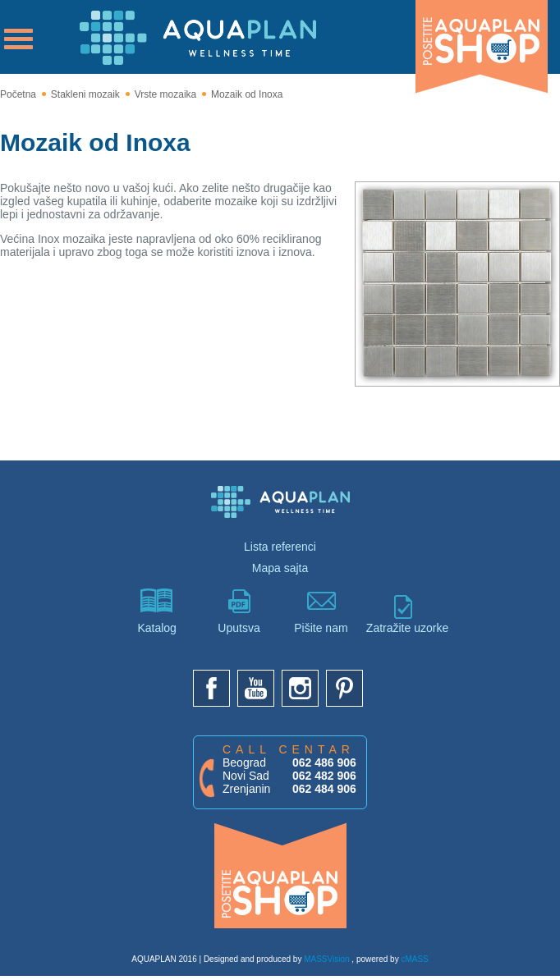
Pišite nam (321, 611)
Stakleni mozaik (85, 94)
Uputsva (239, 611)
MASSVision (326, 959)
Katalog (157, 611)
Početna (18, 94)
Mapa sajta (280, 568)
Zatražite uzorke (403, 614)
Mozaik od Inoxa (247, 94)
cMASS (414, 959)
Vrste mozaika (166, 94)
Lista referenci (280, 547)
